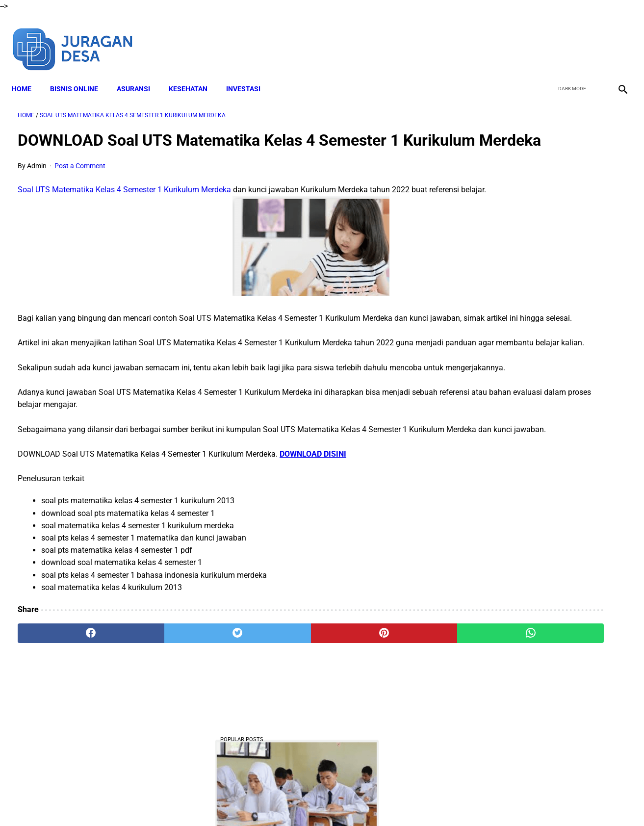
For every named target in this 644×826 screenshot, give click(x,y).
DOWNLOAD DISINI (313, 531)
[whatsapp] (375, 711)
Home (27, 74)
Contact (409, 801)
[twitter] (570, 38)
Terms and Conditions (302, 801)
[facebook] (547, 38)
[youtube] (593, 38)
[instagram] (616, 38)
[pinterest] (273, 711)
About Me (203, 801)
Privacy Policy (366, 801)
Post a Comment (80, 182)
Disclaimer (243, 801)
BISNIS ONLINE (80, 74)
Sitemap (444, 801)
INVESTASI (249, 74)
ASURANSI (139, 74)
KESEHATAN (194, 74)
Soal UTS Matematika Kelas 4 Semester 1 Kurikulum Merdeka (124, 206)
